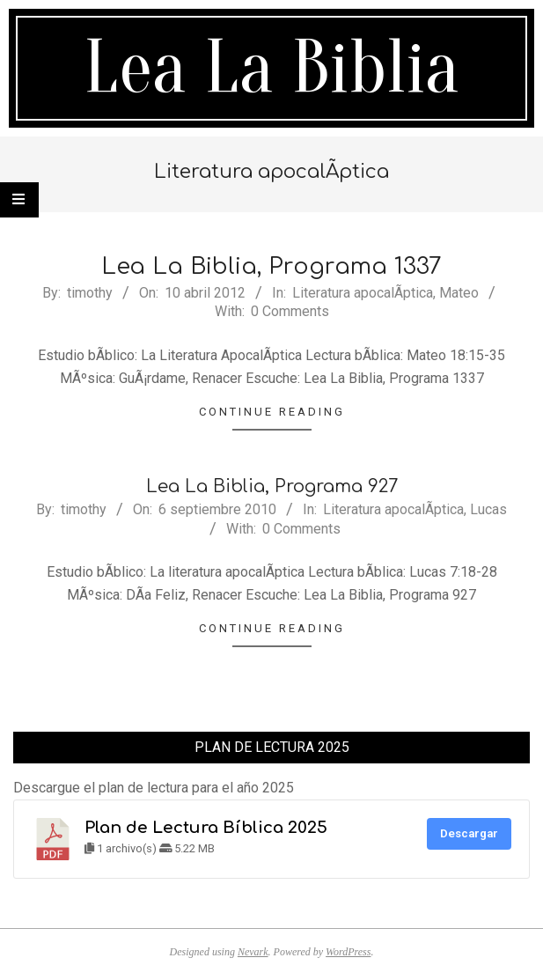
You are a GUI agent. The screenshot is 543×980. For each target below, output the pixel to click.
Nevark (253, 952)
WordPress (348, 952)
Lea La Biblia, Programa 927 (272, 486)
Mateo (459, 293)
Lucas (488, 509)
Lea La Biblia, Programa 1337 (271, 266)
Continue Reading (272, 412)
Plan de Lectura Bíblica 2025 (206, 828)
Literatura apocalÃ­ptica (363, 293)
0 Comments (290, 311)
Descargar (469, 833)
